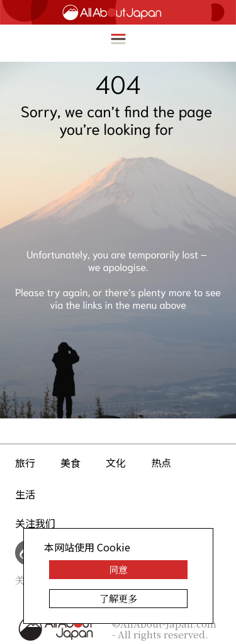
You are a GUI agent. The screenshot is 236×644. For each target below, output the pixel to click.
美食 (70, 463)
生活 (25, 494)
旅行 (25, 463)
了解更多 (118, 598)
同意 (118, 569)
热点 (161, 463)
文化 (116, 463)
